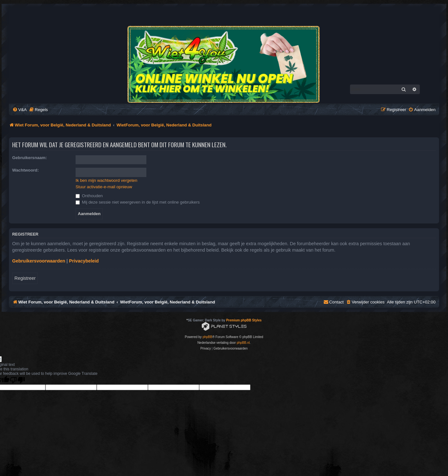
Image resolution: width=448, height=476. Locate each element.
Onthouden (89, 196)
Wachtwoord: (25, 170)
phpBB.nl (243, 343)
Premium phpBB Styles (244, 320)
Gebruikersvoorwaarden (39, 261)
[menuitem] (20, 110)
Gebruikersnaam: (29, 158)
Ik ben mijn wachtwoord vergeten (106, 180)
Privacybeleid (84, 261)
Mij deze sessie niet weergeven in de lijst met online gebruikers (138, 202)
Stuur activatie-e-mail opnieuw (104, 187)
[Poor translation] (17, 380)
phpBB (208, 337)
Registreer (25, 278)
